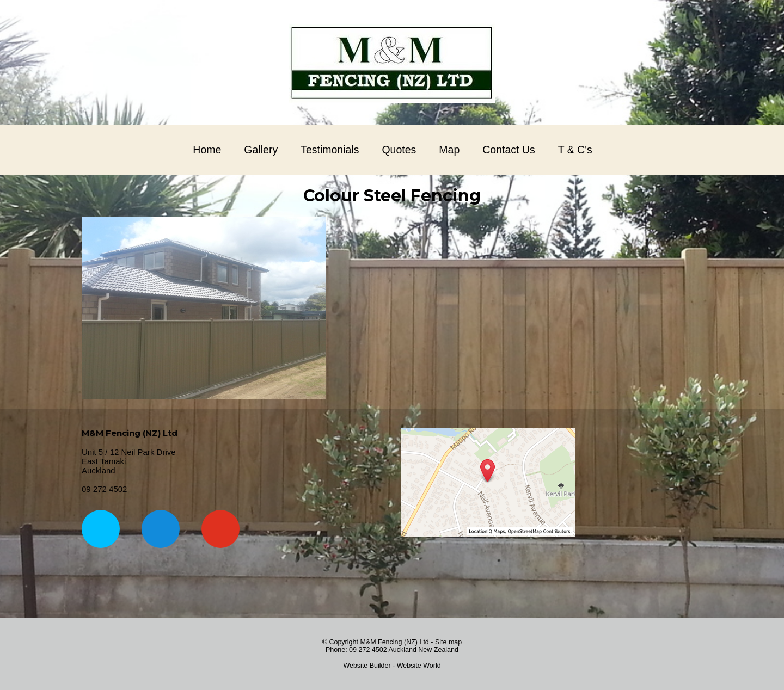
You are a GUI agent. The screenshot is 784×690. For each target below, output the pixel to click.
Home (207, 150)
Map (449, 150)
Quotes (399, 150)
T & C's (575, 150)
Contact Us (509, 150)
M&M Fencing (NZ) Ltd (394, 642)
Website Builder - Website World (392, 666)
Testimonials (330, 150)
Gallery (261, 150)
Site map (448, 642)
